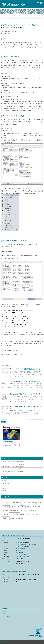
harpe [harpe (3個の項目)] (23, 507)
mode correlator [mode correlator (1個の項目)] (36, 507)
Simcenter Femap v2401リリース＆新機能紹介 (13, 471)
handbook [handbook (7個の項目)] (15, 507)
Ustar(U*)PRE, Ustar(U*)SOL (23, 556)
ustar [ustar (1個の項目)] (38, 511)
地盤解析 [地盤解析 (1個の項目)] (32, 515)
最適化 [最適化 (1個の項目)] (37, 515)
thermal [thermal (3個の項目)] (32, 511)
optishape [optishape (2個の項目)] (24, 511)
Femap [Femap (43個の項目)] (17, 502)
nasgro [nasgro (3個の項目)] (5, 511)
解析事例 (4, 488)
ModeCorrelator (27, 559)
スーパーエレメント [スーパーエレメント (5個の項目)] (9, 515)
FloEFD (24, 549)
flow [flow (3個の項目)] (39, 503)
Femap (23, 27)
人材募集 (4, 614)
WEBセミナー (5, 486)
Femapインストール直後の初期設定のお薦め (25, 369)
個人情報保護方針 (6, 616)
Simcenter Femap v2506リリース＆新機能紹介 (13, 464)
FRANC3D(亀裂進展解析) (22, 545)
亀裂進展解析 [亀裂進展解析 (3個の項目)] (21, 515)
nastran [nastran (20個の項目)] (15, 510)
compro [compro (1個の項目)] (9, 503)
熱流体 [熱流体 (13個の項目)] (6, 518)
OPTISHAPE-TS (20, 554)
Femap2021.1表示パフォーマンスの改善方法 (25, 394)
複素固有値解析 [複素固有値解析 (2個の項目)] (20, 519)
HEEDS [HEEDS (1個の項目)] (28, 507)
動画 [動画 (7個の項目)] (28, 514)
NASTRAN (18, 543)
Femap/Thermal (20, 551)
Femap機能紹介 (15, 18)
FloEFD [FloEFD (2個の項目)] (34, 503)
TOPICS (8, 18)
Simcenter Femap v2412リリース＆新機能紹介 (26, 382)
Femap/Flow (19, 549)
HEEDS (26, 554)
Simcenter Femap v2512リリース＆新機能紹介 (13, 462)
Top (3, 18)
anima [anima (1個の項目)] (4, 503)
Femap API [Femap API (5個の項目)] (26, 503)
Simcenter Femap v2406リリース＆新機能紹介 (13, 469)
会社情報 (4, 611)
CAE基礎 (4, 481)
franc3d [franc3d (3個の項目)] (6, 507)
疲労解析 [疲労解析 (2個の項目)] (12, 519)
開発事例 (4, 491)
